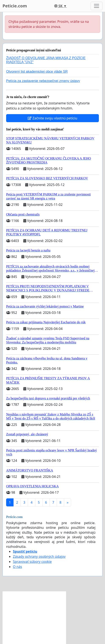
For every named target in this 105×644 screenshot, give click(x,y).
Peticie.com (15, 6)
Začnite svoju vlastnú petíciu (52, 118)
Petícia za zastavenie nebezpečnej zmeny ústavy (43, 81)
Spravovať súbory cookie (32, 562)
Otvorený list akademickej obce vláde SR (37, 72)
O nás (17, 567)
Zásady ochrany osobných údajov (39, 556)
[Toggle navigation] (97, 6)
